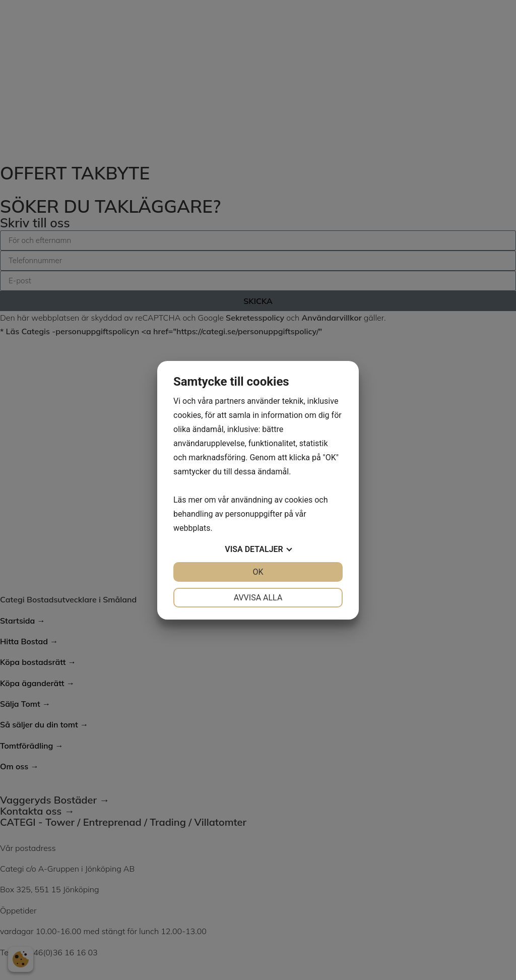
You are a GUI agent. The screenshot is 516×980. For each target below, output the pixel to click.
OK (258, 572)
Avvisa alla (258, 598)
